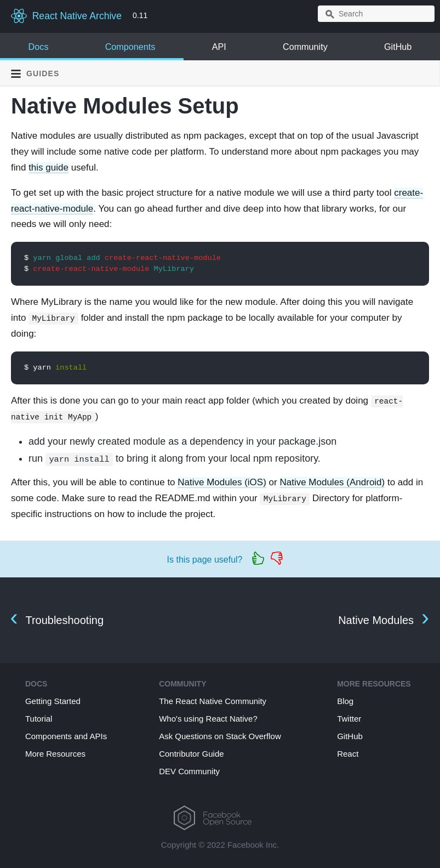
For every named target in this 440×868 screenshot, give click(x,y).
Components (130, 47)
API (219, 47)
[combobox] (376, 14)
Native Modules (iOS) (222, 482)
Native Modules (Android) (332, 482)
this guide (48, 168)
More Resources (55, 754)
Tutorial (39, 719)
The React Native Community (213, 701)
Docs (39, 47)
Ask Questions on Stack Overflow (220, 736)
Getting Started (53, 701)
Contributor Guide (191, 754)
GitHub (398, 47)
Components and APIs (66, 736)
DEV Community (189, 771)
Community (305, 47)
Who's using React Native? (208, 719)
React (348, 754)
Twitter (349, 719)
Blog (345, 701)
